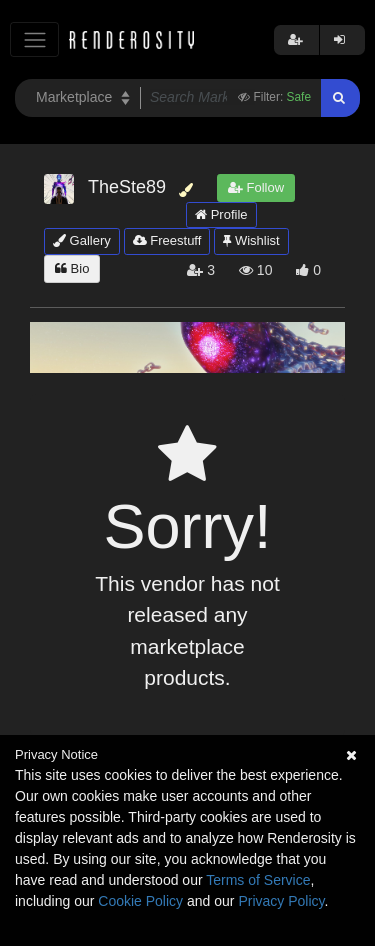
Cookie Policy (140, 901)
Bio (72, 268)
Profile (221, 214)
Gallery (82, 240)
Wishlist (251, 240)
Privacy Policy (281, 901)
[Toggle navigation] (34, 39)
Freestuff (167, 240)
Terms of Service (258, 880)
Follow (256, 187)
